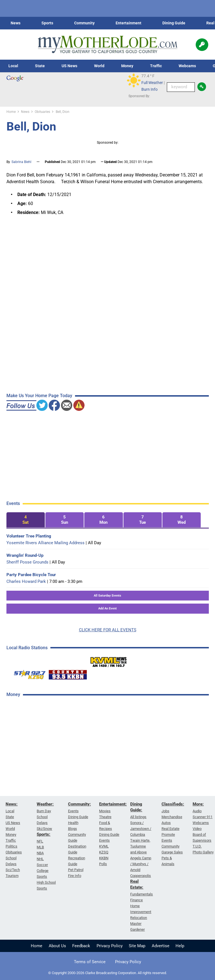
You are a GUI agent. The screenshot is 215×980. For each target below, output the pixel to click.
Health (73, 823)
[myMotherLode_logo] (107, 45)
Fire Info (75, 876)
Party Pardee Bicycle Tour (31, 575)
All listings (138, 817)
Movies (105, 811)
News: (12, 804)
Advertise (161, 946)
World (99, 66)
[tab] (26, 520)
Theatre (105, 817)
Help (180, 946)
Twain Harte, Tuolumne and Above (140, 846)
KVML (104, 846)
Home (37, 946)
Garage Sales (172, 852)
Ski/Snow (44, 829)
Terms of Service (90, 962)
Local (13, 66)
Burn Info (149, 89)
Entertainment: (113, 804)
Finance (136, 900)
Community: (80, 804)
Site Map (137, 946)
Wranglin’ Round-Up (25, 555)
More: (198, 804)
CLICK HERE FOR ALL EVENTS (108, 630)
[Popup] (202, 45)
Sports (47, 23)
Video (197, 829)
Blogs (73, 829)
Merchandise (172, 817)
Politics (11, 846)
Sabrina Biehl (21, 162)
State (40, 66)
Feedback (81, 946)
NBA (40, 853)
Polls (103, 864)
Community (84, 23)
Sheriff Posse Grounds (27, 562)
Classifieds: (173, 804)
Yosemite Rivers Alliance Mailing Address (45, 543)
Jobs (165, 811)
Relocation (139, 918)
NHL (40, 859)
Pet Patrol (76, 870)
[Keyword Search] (181, 87)
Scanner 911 (203, 817)
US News (69, 66)
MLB (40, 847)
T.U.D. (197, 846)
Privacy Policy (110, 946)
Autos (166, 823)
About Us (57, 946)
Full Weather (152, 83)
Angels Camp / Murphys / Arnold (141, 864)
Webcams (187, 66)
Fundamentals (142, 894)
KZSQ (104, 852)
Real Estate (170, 829)
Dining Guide (174, 23)
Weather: (45, 804)
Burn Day (44, 811)
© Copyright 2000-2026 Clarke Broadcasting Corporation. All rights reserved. (107, 973)
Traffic (156, 66)
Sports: (44, 834)
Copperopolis (141, 876)
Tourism (12, 876)
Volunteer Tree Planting (29, 536)
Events (73, 811)
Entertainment (128, 23)
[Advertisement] (48, 791)
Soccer (42, 865)
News (16, 23)
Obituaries (14, 852)
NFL (40, 841)
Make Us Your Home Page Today (39, 396)
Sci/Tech (13, 870)
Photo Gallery (203, 852)
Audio (197, 811)
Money (127, 66)
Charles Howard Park (26, 581)
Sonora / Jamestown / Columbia (141, 829)
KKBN (104, 858)
